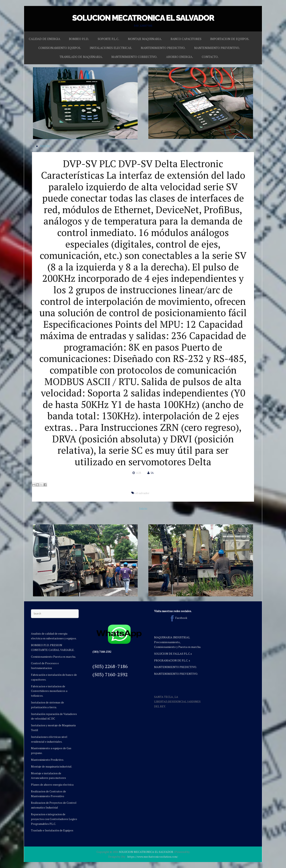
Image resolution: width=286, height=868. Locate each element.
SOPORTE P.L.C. (108, 39)
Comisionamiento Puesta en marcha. (53, 657)
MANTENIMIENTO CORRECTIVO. (134, 57)
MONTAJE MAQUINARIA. (145, 39)
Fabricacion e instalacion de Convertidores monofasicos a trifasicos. (49, 691)
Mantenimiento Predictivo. (47, 760)
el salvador (142, 493)
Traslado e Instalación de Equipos (52, 830)
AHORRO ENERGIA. (180, 57)
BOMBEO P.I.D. (79, 39)
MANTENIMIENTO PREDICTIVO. (163, 48)
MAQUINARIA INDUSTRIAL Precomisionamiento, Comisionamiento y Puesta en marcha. (178, 642)
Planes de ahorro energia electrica (52, 785)
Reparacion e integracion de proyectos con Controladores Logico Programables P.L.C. (54, 819)
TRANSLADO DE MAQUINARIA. (81, 57)
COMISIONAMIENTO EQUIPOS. (60, 48)
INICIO (45, 146)
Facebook (178, 618)
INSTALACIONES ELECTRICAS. (111, 48)
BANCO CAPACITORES (186, 39)
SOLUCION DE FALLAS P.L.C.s (173, 654)
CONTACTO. (210, 57)
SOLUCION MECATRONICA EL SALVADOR (143, 18)
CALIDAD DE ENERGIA (44, 39)
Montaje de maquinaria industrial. (52, 766)
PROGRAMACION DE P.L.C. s (172, 660)
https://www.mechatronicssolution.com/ (153, 857)
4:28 (139, 473)
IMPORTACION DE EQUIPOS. (230, 39)
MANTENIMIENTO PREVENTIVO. (217, 48)
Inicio (143, 508)
